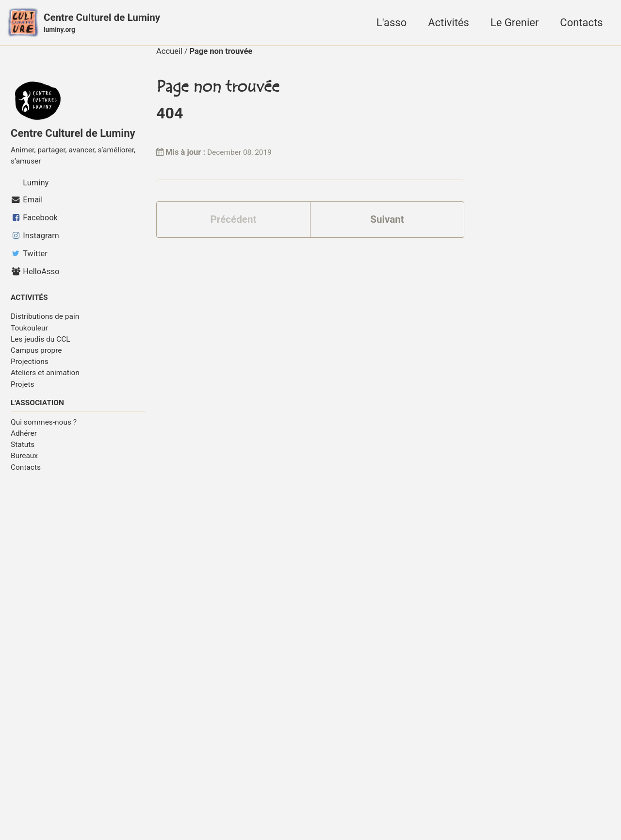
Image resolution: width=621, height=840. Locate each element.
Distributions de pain (45, 322)
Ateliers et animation (45, 378)
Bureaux (24, 462)
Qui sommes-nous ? (44, 428)
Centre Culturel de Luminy (108, 25)
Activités (449, 24)
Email (27, 204)
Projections (30, 367)
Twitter (29, 258)
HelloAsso (35, 276)
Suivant (387, 224)
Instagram (35, 240)
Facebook (34, 222)
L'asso (392, 24)
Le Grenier (515, 24)
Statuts (23, 451)
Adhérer (24, 440)
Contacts (581, 24)
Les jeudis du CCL (41, 345)
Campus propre (36, 356)
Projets (23, 389)
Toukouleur (29, 333)
